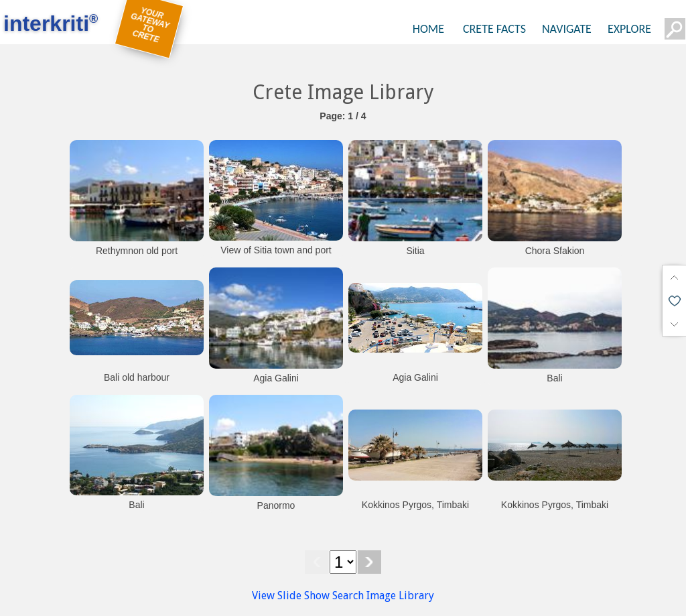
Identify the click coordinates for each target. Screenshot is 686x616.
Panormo (276, 505)
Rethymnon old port (137, 251)
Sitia (415, 251)
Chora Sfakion (555, 251)
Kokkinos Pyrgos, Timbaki (415, 505)
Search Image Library (383, 596)
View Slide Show (291, 596)
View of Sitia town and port (276, 250)
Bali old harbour (137, 377)
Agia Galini (276, 378)
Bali (554, 378)
